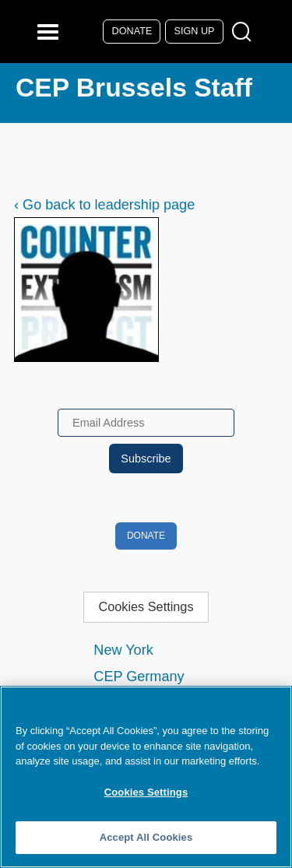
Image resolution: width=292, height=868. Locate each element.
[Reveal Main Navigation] (50, 32)
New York (123, 650)
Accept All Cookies (146, 837)
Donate (132, 31)
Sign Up (195, 31)
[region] (146, 777)
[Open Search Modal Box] (245, 32)
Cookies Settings (146, 606)
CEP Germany (139, 676)
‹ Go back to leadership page (104, 205)
